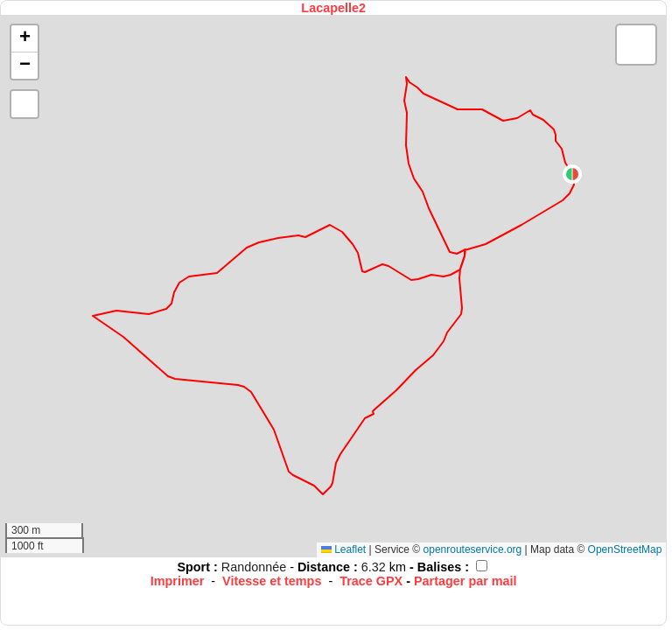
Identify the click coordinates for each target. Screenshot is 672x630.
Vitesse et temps (272, 581)
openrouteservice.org (473, 549)
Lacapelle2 (333, 8)
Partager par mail (465, 581)
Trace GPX (371, 581)
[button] (572, 174)
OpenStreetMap (625, 549)
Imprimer (178, 581)
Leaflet (343, 549)
